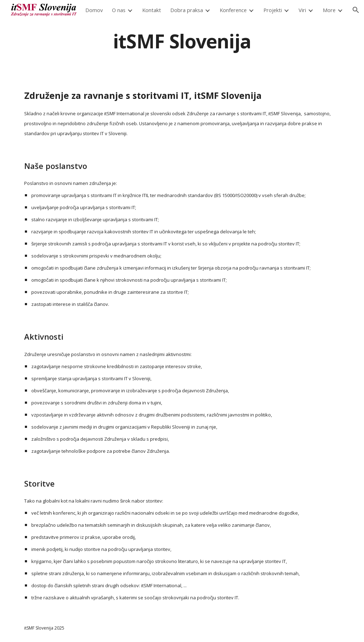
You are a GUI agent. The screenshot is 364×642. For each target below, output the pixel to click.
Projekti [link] (273, 10)
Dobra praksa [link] (187, 10)
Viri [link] (302, 10)
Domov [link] (94, 10)
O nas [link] (119, 10)
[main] (182, 41)
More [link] (329, 10)
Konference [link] (233, 10)
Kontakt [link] (152, 10)
